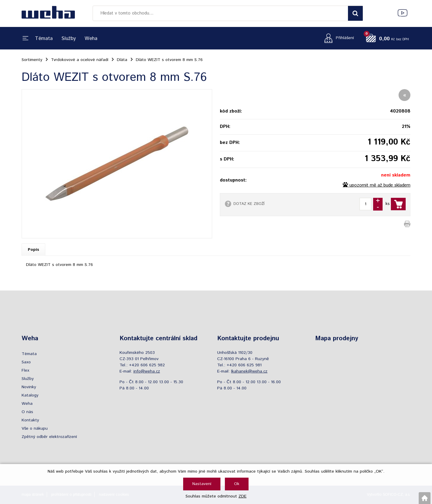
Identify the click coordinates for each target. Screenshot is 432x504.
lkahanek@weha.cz (249, 371)
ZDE (242, 496)
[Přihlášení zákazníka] (337, 38)
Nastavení (202, 484)
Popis (33, 250)
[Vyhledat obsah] (355, 13)
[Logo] (48, 13)
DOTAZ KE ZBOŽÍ (249, 204)
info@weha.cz (147, 371)
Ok (237, 484)
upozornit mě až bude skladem (380, 185)
